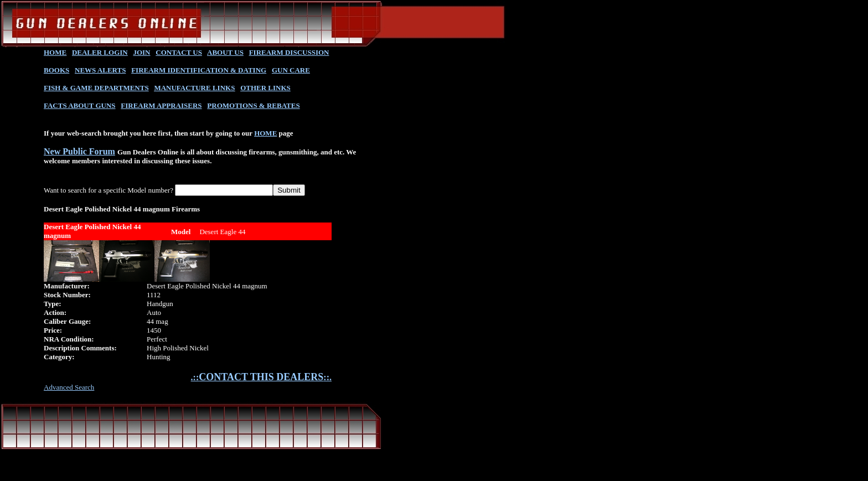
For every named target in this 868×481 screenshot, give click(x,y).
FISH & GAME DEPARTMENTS (96, 88)
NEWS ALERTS (100, 70)
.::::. (261, 377)
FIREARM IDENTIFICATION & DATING (199, 70)
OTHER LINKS (265, 88)
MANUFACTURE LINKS (194, 88)
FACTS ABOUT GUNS (80, 105)
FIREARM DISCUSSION (289, 52)
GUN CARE (291, 70)
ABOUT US (225, 52)
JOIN (141, 52)
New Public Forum (79, 151)
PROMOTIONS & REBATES (253, 105)
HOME (55, 52)
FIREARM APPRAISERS (161, 105)
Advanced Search (69, 387)
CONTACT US (179, 52)
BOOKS (56, 70)
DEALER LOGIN (100, 52)
